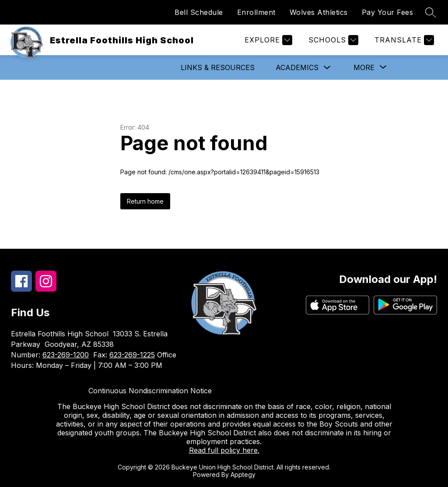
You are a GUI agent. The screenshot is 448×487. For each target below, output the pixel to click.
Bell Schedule (199, 12)
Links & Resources (218, 67)
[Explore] (267, 40)
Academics (297, 67)
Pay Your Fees (388, 12)
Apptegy (243, 475)
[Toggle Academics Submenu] (327, 68)
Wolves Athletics (319, 12)
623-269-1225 (132, 355)
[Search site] (430, 12)
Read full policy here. (224, 450)
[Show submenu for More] (364, 67)
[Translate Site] (403, 40)
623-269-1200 (66, 355)
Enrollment (256, 12)
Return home (145, 201)
